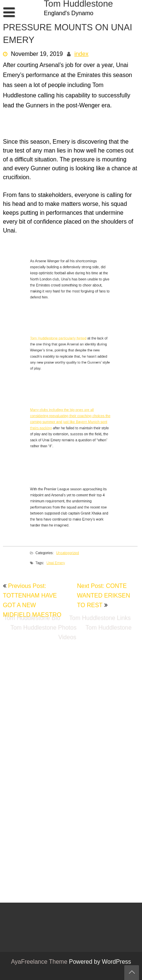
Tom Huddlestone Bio (32, 124)
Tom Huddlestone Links (100, 124)
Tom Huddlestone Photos (43, 134)
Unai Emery (61, 571)
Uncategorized (68, 561)
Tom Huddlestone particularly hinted (62, 344)
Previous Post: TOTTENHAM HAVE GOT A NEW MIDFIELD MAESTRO (32, 601)
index (81, 54)
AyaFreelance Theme (40, 962)
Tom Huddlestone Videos (95, 138)
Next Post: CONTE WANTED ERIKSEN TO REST (103, 596)
